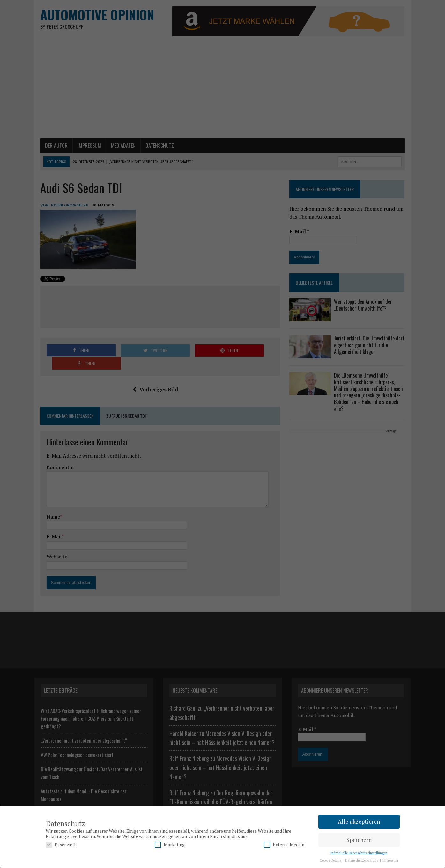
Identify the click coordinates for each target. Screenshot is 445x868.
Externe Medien (284, 845)
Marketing (170, 845)
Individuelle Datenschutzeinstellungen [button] (359, 853)
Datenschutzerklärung (362, 860)
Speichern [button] (359, 840)
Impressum (390, 860)
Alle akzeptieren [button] (359, 822)
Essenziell (61, 845)
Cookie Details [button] (331, 860)
